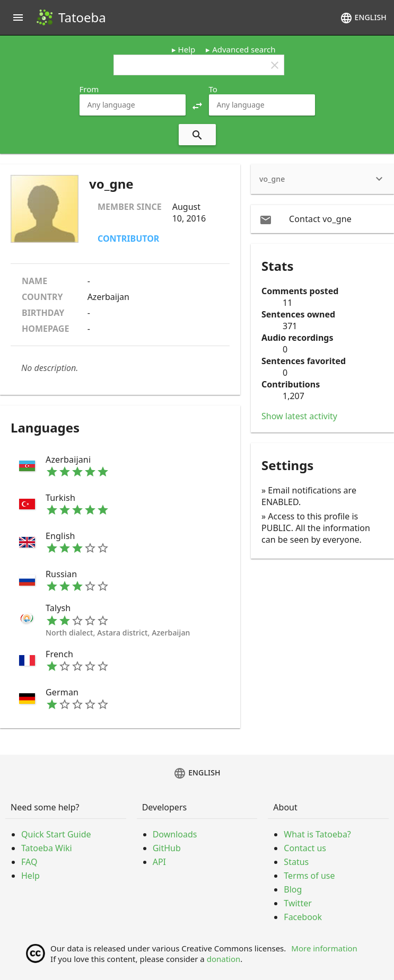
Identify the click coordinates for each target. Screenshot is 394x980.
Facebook (303, 917)
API (159, 862)
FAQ (29, 862)
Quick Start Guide (56, 834)
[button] (197, 105)
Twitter (297, 903)
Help (187, 49)
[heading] (322, 179)
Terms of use (309, 876)
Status (296, 862)
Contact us (305, 848)
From (89, 89)
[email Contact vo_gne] (322, 219)
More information (324, 948)
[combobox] (133, 105)
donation (224, 959)
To (213, 89)
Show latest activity (299, 416)
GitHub (167, 848)
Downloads (175, 834)
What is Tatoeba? (317, 834)
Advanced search (244, 49)
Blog (293, 889)
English (363, 18)
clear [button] (275, 65)
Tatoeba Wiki (47, 848)
